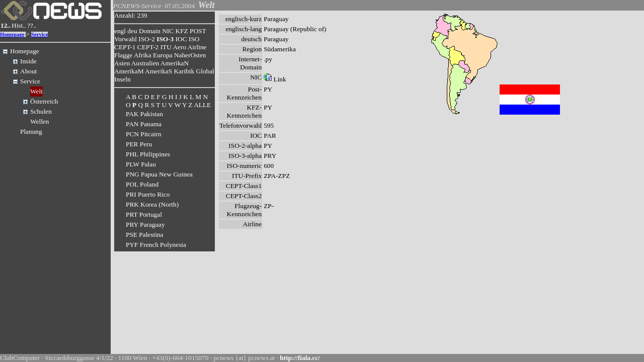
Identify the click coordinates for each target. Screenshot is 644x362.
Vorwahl (126, 39)
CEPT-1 (125, 47)
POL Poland (142, 184)
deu (132, 31)
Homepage (12, 34)
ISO (194, 39)
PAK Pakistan (144, 114)
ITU (166, 47)
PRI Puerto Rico (148, 194)
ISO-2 (147, 39)
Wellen (39, 121)
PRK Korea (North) (152, 204)
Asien (122, 63)
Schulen (41, 111)
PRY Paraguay (145, 224)
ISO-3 (165, 39)
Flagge (123, 55)
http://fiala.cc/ (300, 358)
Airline (197, 47)
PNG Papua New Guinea (159, 174)
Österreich (44, 101)
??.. (32, 25)
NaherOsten (190, 55)
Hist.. (19, 25)
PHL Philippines (148, 154)
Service (39, 34)
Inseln (123, 79)
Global (205, 71)
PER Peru (139, 144)
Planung (31, 131)
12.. (6, 25)
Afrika (143, 55)
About (28, 71)
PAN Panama (144, 124)
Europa (163, 55)
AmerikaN (175, 63)
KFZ (182, 31)
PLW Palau (141, 164)
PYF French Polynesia (156, 245)
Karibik (184, 71)
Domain (150, 31)
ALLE (202, 105)
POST (198, 31)
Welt (36, 91)
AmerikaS (158, 71)
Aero (179, 47)
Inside (28, 61)
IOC (181, 39)
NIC (168, 31)
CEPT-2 (148, 47)
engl (120, 31)
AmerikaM (129, 71)
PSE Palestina (144, 235)
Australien (145, 63)
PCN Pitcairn (144, 134)
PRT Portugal (144, 214)
